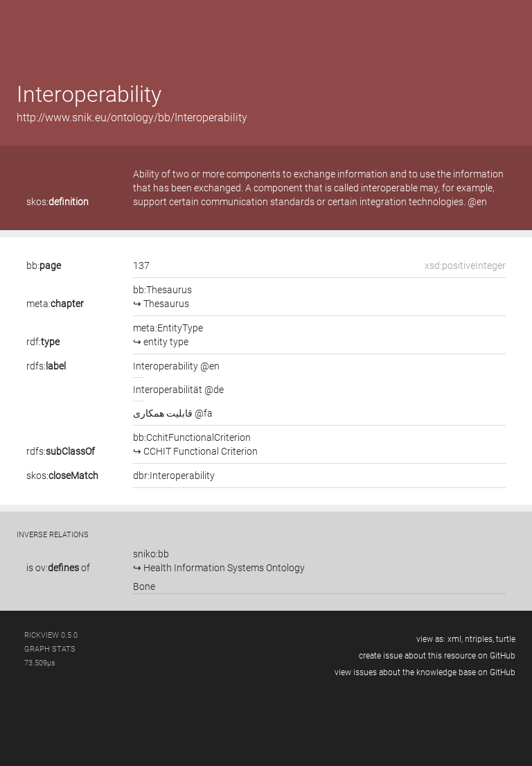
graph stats (50, 649)
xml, (455, 639)
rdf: (43, 342)
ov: (57, 568)
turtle (506, 639)
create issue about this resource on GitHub (437, 656)
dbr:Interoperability (174, 476)
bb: (44, 266)
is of (58, 568)
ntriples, (479, 639)
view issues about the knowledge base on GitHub (425, 672)
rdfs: (46, 366)
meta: (55, 304)
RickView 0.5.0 (51, 635)
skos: (57, 202)
